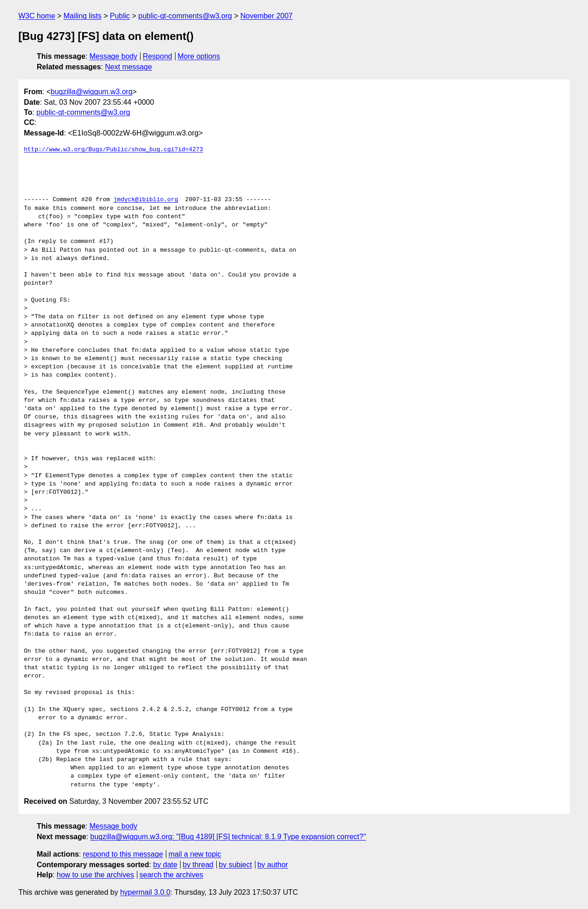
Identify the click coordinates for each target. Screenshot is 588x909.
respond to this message (123, 854)
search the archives (172, 875)
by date (165, 865)
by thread (198, 865)
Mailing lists (82, 16)
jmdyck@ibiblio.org (146, 200)
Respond (158, 56)
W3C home (37, 16)
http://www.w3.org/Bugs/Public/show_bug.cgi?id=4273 (113, 150)
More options (199, 56)
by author (273, 865)
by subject (235, 865)
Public (120, 16)
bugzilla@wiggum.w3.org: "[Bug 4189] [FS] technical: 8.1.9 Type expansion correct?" (228, 837)
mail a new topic (195, 854)
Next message (129, 67)
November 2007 (266, 16)
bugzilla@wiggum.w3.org (91, 92)
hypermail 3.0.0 (145, 892)
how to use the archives (96, 875)
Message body (113, 56)
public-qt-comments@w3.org (185, 16)
